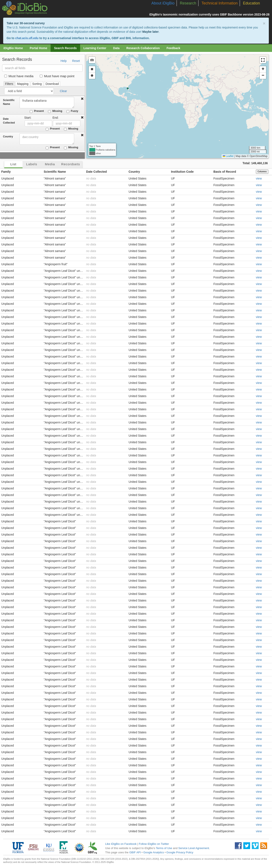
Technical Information (220, 3)
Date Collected (9, 121)
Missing (55, 111)
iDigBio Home (13, 48)
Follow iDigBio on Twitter (154, 844)
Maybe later (151, 32)
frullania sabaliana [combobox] (47, 103)
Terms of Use (164, 848)
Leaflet (228, 156)
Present (37, 111)
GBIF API (135, 852)
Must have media (19, 76)
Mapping (23, 84)
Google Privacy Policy (180, 852)
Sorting (37, 84)
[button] (263, 60)
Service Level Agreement (194, 848)
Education (251, 3)
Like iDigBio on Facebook (121, 844)
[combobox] (47, 139)
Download (52, 84)
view (259, 178)
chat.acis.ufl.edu (27, 38)
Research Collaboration (143, 48)
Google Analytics (154, 852)
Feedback (174, 48)
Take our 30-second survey (26, 23)
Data (116, 48)
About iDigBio (163, 3)
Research (188, 3)
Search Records (65, 48)
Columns (262, 172)
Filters (9, 84)
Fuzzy (72, 111)
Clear (63, 91)
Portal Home (38, 48)
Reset (76, 61)
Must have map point (57, 76)
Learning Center (95, 48)
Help (64, 61)
